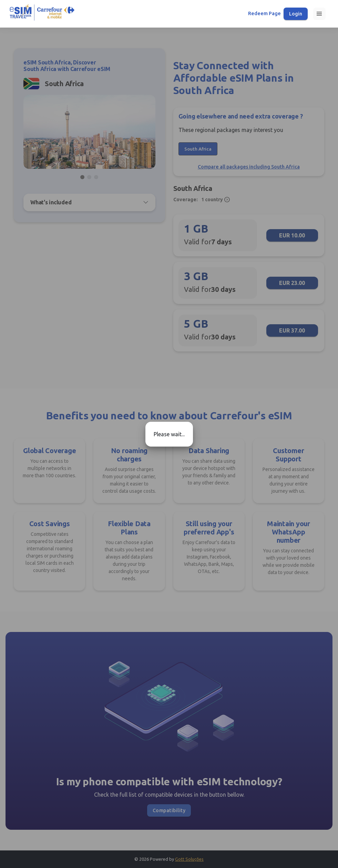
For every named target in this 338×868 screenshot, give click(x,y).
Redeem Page (264, 13)
